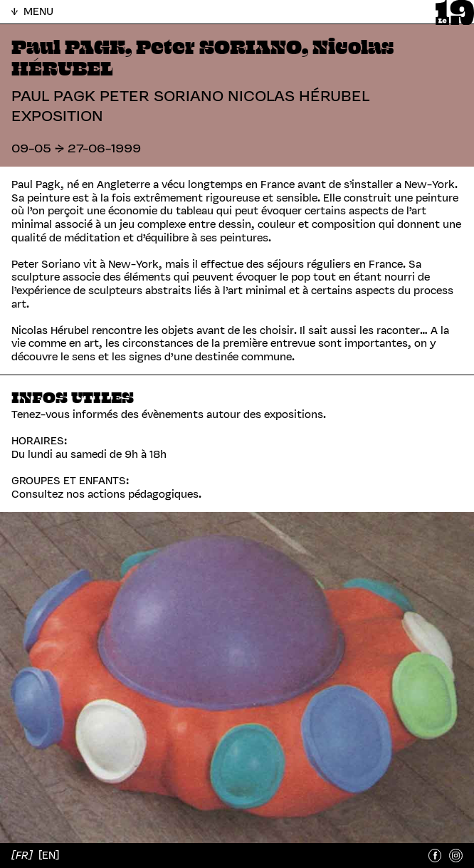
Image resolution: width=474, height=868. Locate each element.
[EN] (49, 855)
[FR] (23, 855)
